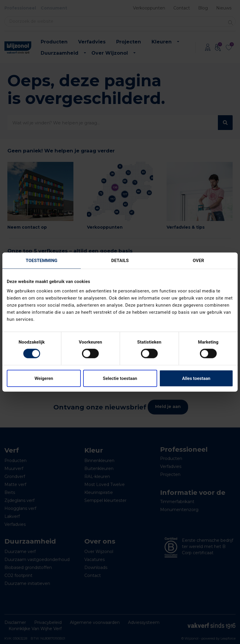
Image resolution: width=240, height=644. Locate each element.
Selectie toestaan (120, 378)
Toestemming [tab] (41, 261)
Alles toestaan (196, 378)
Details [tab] (120, 261)
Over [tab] (198, 261)
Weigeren (44, 378)
